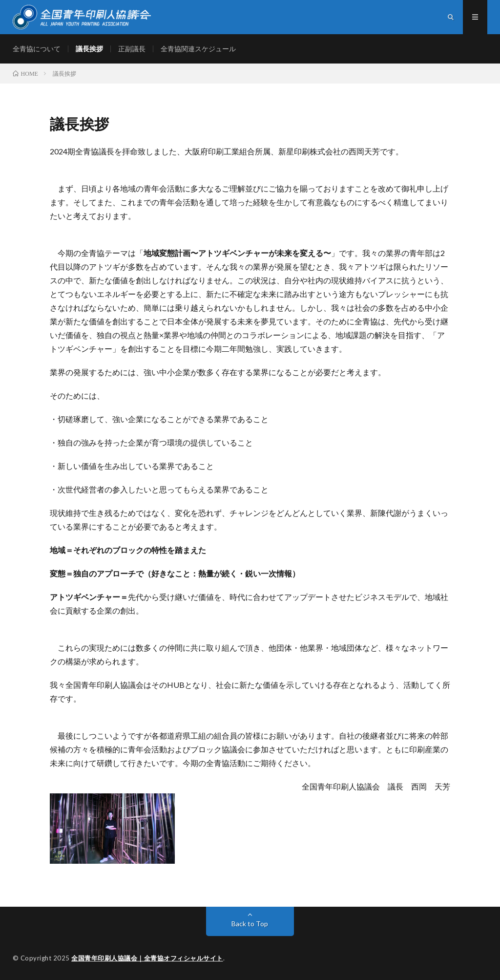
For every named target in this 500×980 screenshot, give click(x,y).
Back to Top (250, 924)
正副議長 (132, 49)
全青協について (37, 49)
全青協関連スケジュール (198, 49)
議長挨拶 (89, 49)
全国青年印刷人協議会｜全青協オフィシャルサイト (147, 958)
